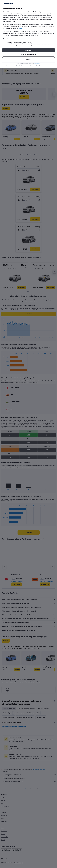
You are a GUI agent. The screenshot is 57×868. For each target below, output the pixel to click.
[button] (28, 50)
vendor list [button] (22, 28)
